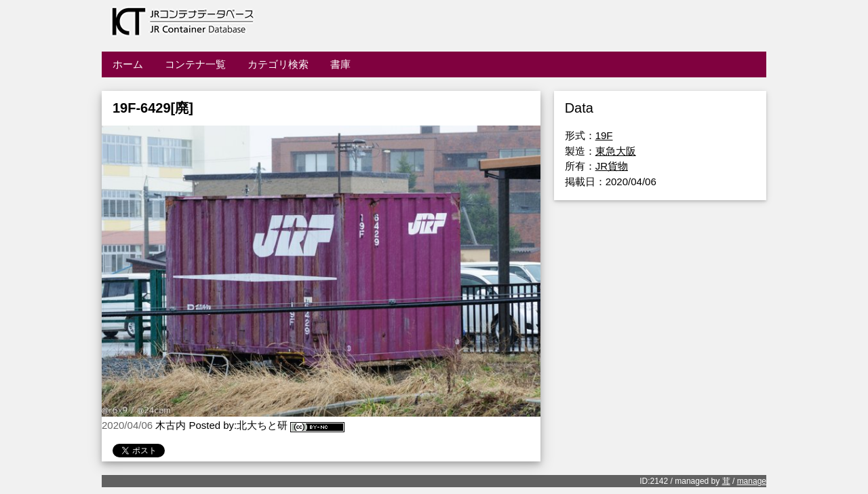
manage (752, 481)
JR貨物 (612, 166)
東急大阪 (616, 151)
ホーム (128, 64)
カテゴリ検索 (278, 64)
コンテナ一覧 (195, 64)
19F (604, 135)
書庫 (340, 64)
